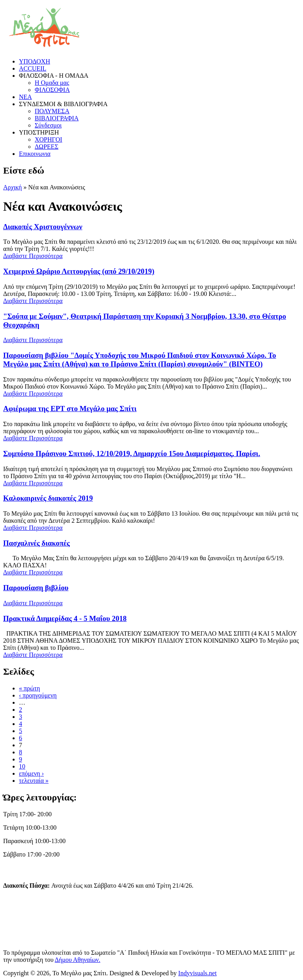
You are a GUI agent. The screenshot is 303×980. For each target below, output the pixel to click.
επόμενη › (31, 773)
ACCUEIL (33, 68)
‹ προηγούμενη (38, 695)
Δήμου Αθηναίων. (78, 960)
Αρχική (12, 187)
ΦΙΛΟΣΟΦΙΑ (52, 90)
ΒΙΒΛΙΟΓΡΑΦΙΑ (57, 118)
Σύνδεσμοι (48, 125)
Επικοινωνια (35, 154)
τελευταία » (34, 781)
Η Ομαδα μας (52, 83)
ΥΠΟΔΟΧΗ (35, 61)
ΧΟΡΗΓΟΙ (49, 139)
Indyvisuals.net (197, 973)
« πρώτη (29, 688)
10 (22, 766)
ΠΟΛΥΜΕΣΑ (52, 111)
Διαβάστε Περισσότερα (33, 256)
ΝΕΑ (25, 97)
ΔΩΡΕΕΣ (47, 147)
